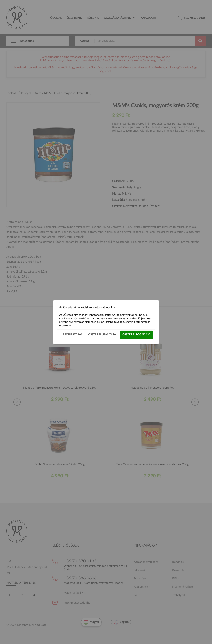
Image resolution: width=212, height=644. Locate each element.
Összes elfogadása (136, 335)
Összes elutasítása (102, 335)
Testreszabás (73, 335)
